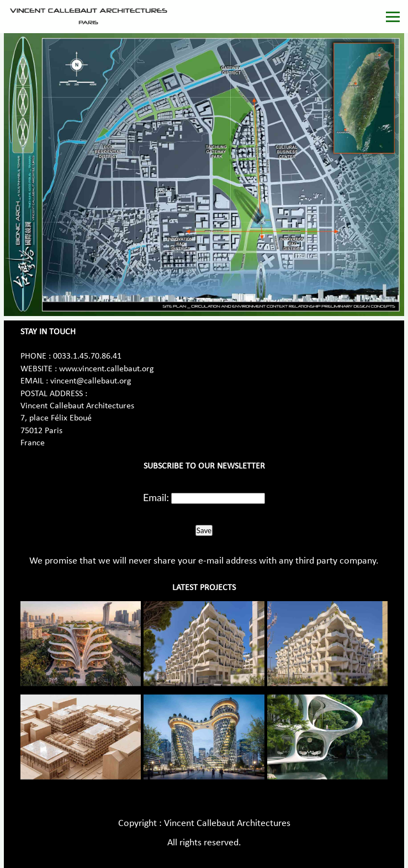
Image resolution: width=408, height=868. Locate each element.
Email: (156, 497)
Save (204, 530)
